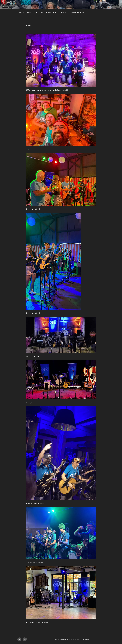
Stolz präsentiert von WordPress (79, 639)
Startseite (21, 13)
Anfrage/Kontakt (51, 13)
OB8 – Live (39, 13)
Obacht (30, 13)
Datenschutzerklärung (78, 13)
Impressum (64, 13)
